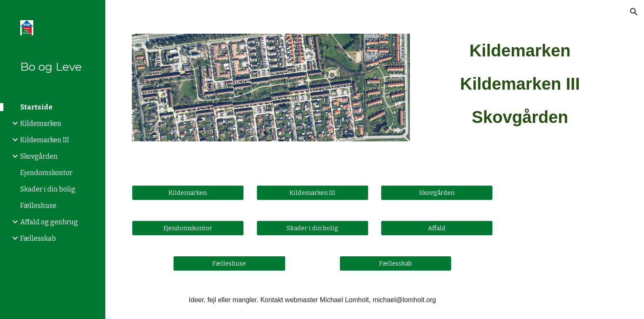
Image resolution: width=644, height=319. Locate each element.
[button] (634, 12)
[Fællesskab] (395, 263)
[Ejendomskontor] (188, 228)
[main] (520, 84)
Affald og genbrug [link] (49, 222)
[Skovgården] (437, 193)
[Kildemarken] (188, 193)
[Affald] (437, 228)
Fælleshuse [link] (38, 206)
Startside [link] (36, 107)
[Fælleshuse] (229, 263)
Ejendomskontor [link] (46, 173)
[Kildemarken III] (313, 193)
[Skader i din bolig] (313, 228)
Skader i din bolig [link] (48, 189)
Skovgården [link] (39, 156)
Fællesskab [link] (38, 238)
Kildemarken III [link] (45, 140)
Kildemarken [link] (41, 124)
